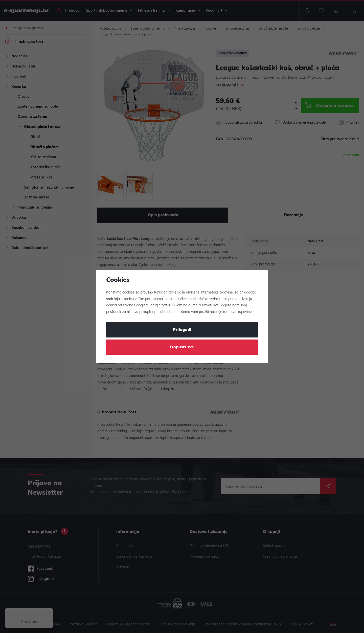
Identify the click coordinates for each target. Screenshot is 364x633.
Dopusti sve (182, 347)
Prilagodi (182, 330)
